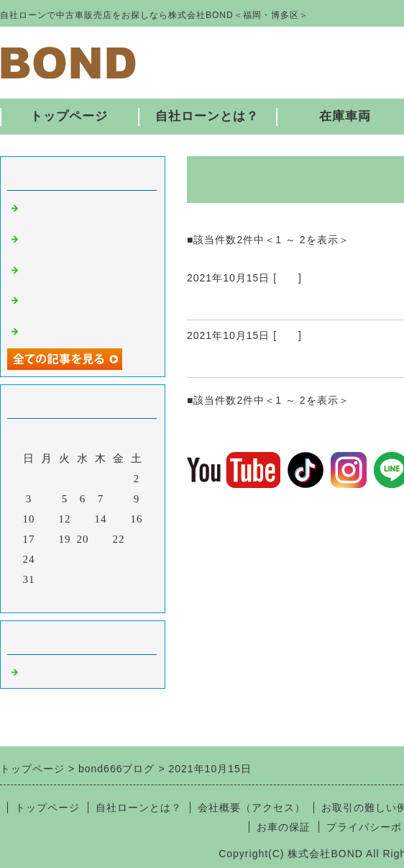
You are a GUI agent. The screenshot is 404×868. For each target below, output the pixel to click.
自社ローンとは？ (207, 116)
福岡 (288, 278)
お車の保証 (284, 827)
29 (119, 559)
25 (47, 559)
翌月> (113, 598)
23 (137, 539)
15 (119, 519)
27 (83, 559)
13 (83, 519)
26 (65, 559)
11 (47, 519)
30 (137, 559)
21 (101, 539)
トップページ (69, 116)
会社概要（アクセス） (252, 808)
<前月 (53, 598)
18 (47, 539)
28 (101, 559)
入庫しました (56, 330)
